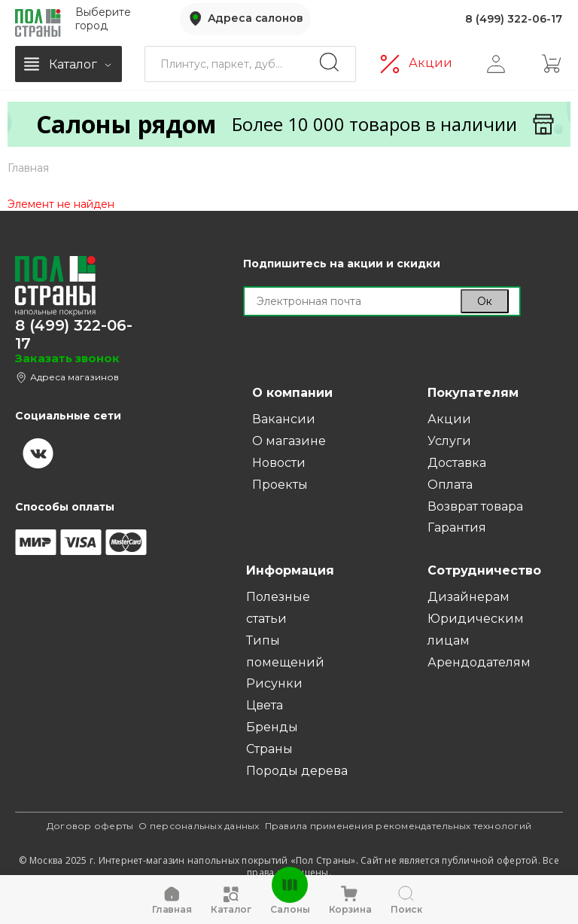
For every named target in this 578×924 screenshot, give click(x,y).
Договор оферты (90, 826)
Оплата (450, 485)
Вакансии (284, 419)
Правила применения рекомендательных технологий (399, 826)
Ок (485, 301)
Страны (269, 749)
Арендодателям (479, 662)
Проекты (280, 485)
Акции (430, 61)
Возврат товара (475, 506)
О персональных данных (199, 826)
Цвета (265, 705)
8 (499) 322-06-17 (514, 18)
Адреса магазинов (75, 377)
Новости (279, 463)
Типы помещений (285, 651)
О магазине (289, 441)
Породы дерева (297, 771)
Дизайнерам (468, 597)
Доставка (457, 463)
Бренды (272, 727)
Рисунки (274, 683)
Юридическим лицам (476, 630)
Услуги (449, 441)
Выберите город (103, 18)
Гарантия (457, 528)
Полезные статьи (278, 608)
